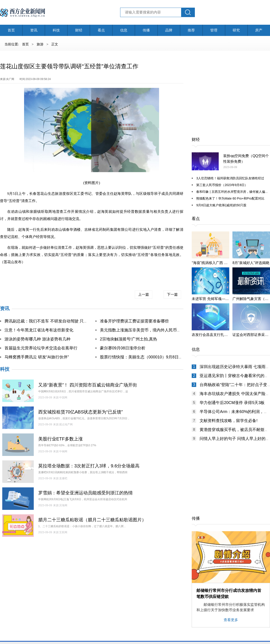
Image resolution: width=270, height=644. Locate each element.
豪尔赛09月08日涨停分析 (123, 348)
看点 (101, 30)
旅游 (40, 44)
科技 (56, 30)
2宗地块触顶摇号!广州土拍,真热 (128, 339)
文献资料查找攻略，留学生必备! (228, 421)
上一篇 (144, 294)
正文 (55, 44)
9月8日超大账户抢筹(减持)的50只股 (221, 205)
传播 (146, 30)
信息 (124, 30)
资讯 (34, 30)
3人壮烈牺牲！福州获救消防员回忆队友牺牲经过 (230, 178)
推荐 (191, 30)
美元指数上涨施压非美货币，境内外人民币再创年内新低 (151, 330)
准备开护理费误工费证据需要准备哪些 (134, 321)
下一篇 (172, 294)
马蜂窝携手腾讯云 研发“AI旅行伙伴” (37, 357)
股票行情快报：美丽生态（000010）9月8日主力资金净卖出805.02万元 (164, 357)
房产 (259, 30)
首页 (11, 30)
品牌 (169, 30)
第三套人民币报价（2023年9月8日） (222, 185)
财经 (79, 30)
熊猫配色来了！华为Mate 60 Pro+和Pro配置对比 (230, 198)
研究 (236, 30)
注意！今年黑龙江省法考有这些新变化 (39, 330)
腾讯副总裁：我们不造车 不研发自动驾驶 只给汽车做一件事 (58, 321)
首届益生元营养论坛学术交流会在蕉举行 (41, 348)
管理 (214, 30)
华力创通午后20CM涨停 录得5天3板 (232, 403)
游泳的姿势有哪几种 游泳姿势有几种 (37, 339)
